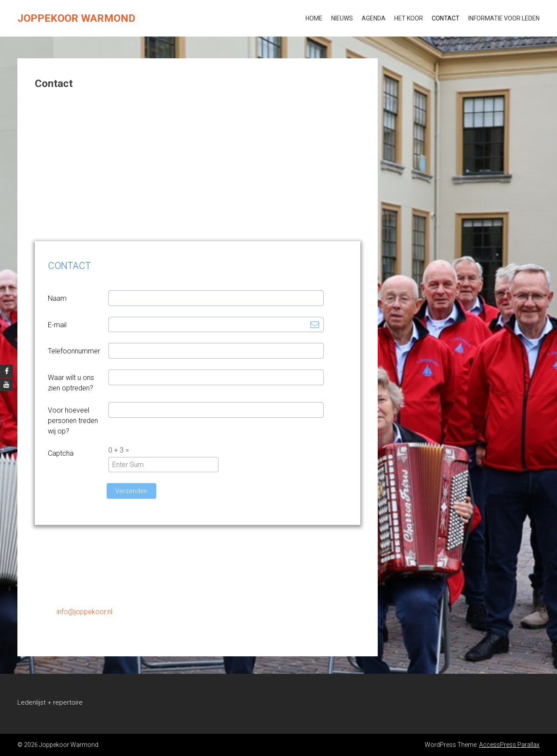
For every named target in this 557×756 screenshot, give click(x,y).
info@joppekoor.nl (84, 612)
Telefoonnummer (74, 351)
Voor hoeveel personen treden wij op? (73, 421)
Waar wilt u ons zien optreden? (71, 383)
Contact (446, 18)
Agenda (374, 18)
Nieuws (342, 18)
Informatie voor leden (504, 18)
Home (314, 18)
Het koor (409, 18)
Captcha (61, 453)
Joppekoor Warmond (76, 18)
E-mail (57, 325)
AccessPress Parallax (509, 745)
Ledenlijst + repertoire (50, 702)
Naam (57, 298)
